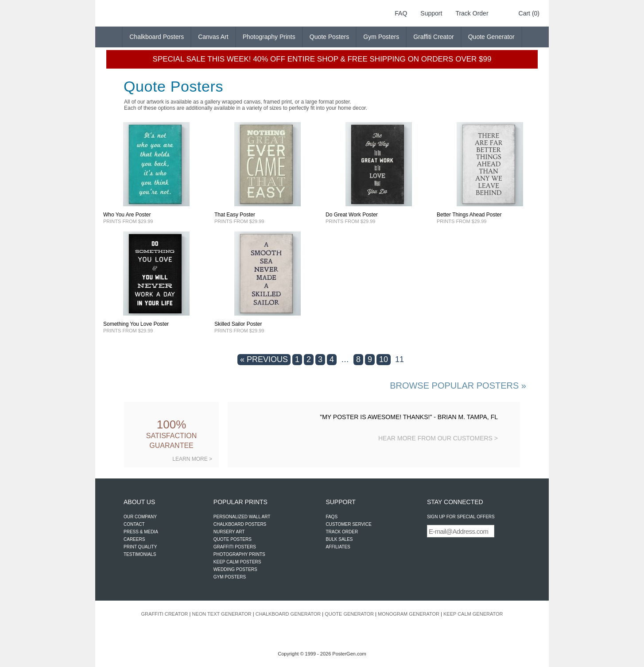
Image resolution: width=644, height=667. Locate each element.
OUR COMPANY (140, 517)
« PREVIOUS (264, 359)
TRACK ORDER (342, 532)
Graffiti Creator (434, 37)
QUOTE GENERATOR (349, 614)
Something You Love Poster (136, 324)
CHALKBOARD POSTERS (240, 524)
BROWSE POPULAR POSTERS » (458, 386)
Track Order (472, 13)
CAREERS (134, 539)
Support (431, 13)
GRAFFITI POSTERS (235, 547)
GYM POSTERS (230, 577)
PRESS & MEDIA (141, 532)
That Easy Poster (235, 215)
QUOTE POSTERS (233, 539)
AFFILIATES (338, 547)
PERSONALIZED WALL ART (242, 517)
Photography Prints (269, 37)
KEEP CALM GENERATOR (473, 614)
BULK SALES (339, 539)
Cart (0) (529, 13)
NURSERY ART (229, 532)
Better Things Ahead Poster (469, 215)
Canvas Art (213, 37)
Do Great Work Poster (352, 215)
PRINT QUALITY (140, 547)
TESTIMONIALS (140, 554)
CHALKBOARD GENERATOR (288, 614)
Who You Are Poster (127, 215)
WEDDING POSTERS (235, 569)
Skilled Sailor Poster (238, 324)
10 (384, 359)
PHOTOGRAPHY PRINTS (239, 554)
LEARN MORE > (192, 459)
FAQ (401, 13)
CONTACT (134, 524)
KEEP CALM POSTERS (237, 562)
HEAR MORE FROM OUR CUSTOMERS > (438, 438)
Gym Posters (381, 37)
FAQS (332, 517)
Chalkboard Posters (157, 37)
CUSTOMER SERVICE (349, 524)
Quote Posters (330, 37)
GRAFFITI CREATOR (165, 614)
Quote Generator (491, 37)
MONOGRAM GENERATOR (409, 614)
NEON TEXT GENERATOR (221, 614)
